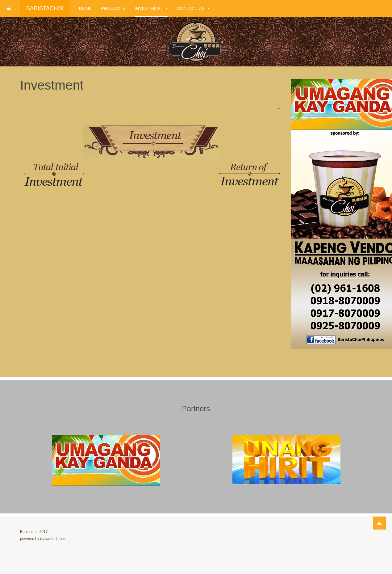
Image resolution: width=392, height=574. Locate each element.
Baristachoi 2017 (34, 532)
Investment (151, 8)
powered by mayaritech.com (43, 539)
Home (85, 8)
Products (113, 8)
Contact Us (193, 8)
